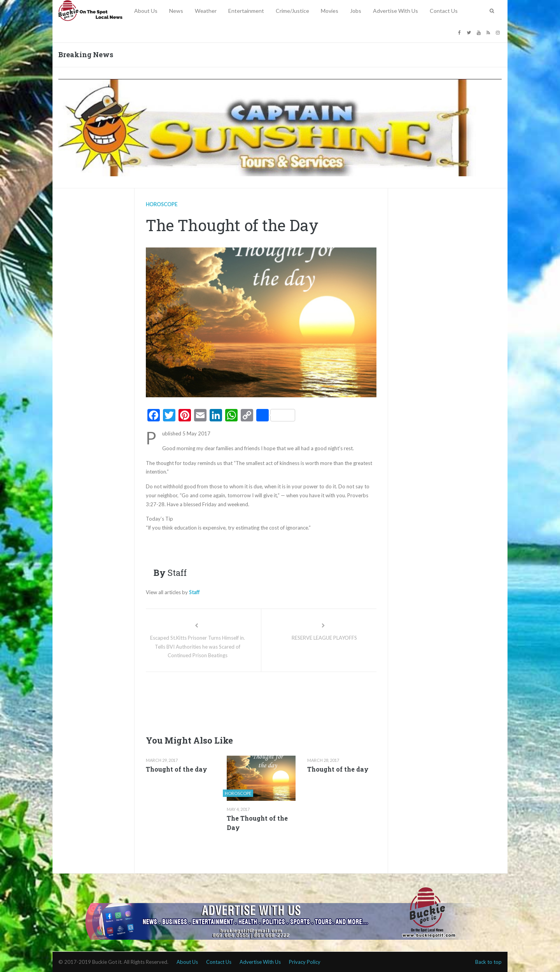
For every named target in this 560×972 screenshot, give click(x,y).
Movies (330, 11)
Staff (194, 592)
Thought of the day (177, 769)
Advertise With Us (395, 11)
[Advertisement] (287, 701)
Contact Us (444, 11)
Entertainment (246, 11)
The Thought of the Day (257, 823)
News (176, 11)
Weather (206, 11)
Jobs (356, 11)
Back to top (488, 962)
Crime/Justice (292, 11)
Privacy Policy (305, 962)
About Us (146, 11)
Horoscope (162, 204)
